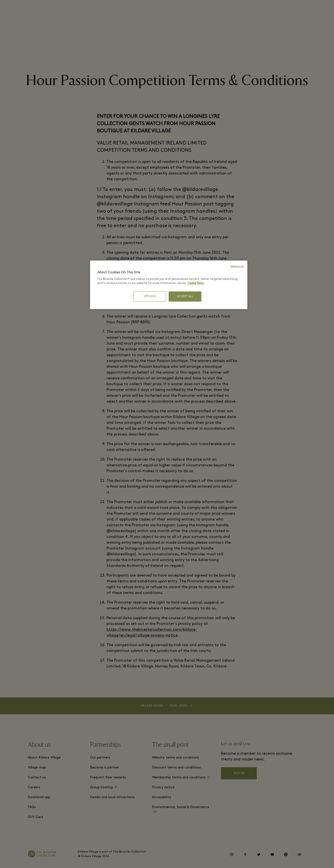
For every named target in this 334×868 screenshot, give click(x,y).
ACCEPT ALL (185, 296)
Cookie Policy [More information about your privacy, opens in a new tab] (196, 283)
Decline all (237, 266)
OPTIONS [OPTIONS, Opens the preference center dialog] (150, 296)
